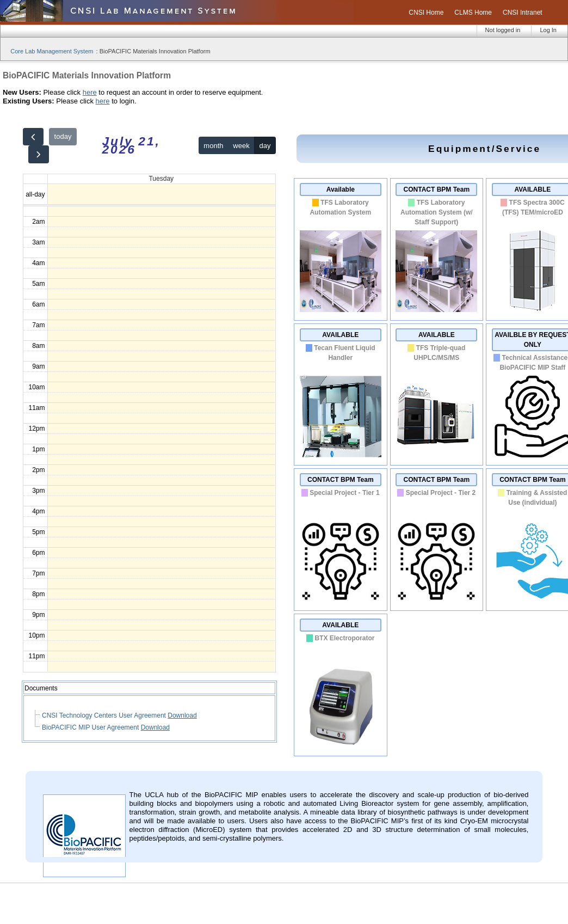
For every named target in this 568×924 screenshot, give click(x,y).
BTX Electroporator (344, 638)
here (90, 92)
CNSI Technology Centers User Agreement (105, 715)
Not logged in (503, 30)
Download (182, 715)
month (213, 146)
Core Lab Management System (52, 51)
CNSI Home (426, 13)
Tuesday (161, 179)
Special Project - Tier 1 (345, 493)
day (265, 146)
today (63, 136)
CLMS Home (473, 13)
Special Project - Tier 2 (441, 493)
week (241, 146)
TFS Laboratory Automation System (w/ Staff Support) (437, 212)
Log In (548, 30)
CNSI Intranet (523, 13)
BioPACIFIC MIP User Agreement (91, 727)
